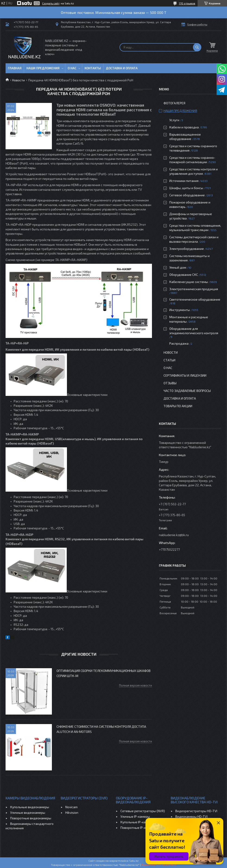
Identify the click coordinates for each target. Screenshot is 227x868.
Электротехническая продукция (194, 289)
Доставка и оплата (122, 68)
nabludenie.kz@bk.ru (174, 535)
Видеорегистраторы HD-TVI (196, 811)
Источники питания (184, 181)
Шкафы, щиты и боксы (186, 188)
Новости (18, 80)
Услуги (174, 120)
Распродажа (179, 343)
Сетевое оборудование (187, 195)
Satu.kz (134, 861)
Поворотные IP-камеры (138, 828)
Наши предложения (43, 68)
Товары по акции (178, 406)
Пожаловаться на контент (159, 865)
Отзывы (170, 383)
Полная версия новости (136, 685)
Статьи (169, 360)
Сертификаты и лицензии (185, 375)
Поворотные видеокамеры (31, 818)
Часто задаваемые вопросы (187, 391)
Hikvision (72, 812)
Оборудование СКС (184, 275)
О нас (72, 68)
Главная (15, 68)
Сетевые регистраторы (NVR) (143, 811)
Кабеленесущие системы (189, 282)
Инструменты (180, 310)
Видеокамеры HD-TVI (191, 816)
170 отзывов (187, 3)
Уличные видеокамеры (28, 812)
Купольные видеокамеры (30, 807)
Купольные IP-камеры (137, 822)
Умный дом (178, 267)
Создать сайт (51, 3)
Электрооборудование (187, 249)
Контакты (93, 68)
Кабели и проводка (184, 127)
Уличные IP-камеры (135, 816)
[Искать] (197, 47)
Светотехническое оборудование (195, 299)
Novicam (71, 807)
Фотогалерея (174, 103)
